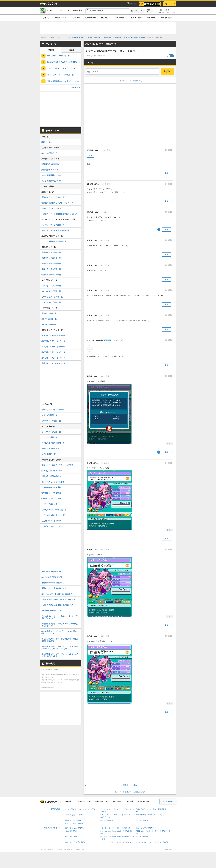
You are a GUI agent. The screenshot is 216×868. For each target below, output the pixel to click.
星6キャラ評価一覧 (49, 319)
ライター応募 (168, 802)
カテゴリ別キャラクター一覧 (53, 410)
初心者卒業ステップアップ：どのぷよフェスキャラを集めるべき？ (60, 655)
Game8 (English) (143, 801)
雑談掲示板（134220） (51, 164)
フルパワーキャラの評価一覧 (53, 225)
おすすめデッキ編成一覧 (51, 421)
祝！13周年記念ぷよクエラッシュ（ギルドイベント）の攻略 (64, 81)
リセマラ (76, 18)
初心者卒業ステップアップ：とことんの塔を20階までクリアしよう (60, 632)
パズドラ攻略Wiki (107, 820)
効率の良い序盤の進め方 (51, 476)
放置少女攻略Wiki (71, 837)
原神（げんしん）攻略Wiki (74, 828)
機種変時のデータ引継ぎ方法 (53, 583)
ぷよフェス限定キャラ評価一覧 (54, 241)
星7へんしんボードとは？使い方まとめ (57, 594)
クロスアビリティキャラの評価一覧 (56, 230)
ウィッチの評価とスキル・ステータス (62, 68)
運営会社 (130, 801)
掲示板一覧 (151, 18)
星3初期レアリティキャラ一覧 (53, 347)
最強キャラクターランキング (58, 56)
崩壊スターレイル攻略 (73, 820)
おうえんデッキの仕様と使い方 (54, 510)
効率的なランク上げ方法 (51, 499)
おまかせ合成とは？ (49, 504)
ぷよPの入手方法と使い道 (52, 577)
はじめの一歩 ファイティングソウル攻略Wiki (153, 842)
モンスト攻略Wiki (143, 820)
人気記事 (51, 50)
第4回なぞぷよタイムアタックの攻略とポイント (64, 62)
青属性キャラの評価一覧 (51, 258)
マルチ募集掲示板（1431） (52, 181)
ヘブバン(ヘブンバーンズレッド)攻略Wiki (115, 828)
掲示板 (71, 50)
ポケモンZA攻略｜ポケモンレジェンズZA (80, 809)
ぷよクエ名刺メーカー (50, 153)
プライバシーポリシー (83, 801)
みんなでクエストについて (52, 521)
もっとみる (76, 88)
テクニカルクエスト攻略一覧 (53, 443)
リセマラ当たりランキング (52, 208)
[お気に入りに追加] (137, 11)
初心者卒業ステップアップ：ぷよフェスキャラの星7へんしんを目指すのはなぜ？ (60, 648)
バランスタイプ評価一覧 (51, 302)
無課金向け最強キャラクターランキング (57, 203)
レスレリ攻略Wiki (71, 831)
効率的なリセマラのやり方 (52, 471)
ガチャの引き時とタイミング (53, 515)
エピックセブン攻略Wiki (145, 828)
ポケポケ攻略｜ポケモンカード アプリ (150, 815)
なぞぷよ (46, 18)
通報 (170, 150)
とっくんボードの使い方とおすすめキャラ (58, 599)
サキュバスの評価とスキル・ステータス (110, 51)
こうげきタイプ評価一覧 (51, 286)
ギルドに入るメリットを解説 (53, 482)
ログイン (170, 4)
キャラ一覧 (119, 18)
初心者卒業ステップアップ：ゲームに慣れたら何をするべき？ (60, 625)
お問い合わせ (118, 801)
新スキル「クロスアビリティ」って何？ (57, 465)
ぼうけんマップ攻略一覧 (51, 432)
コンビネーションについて (52, 526)
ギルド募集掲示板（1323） (52, 175)
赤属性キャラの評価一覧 (51, 252)
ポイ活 (131, 4)
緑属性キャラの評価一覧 (51, 264)
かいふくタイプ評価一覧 (51, 291)
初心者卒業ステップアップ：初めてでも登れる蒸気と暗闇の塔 (60, 640)
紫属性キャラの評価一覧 (51, 275)
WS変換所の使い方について (53, 611)
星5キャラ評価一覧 (49, 325)
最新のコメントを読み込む (130, 81)
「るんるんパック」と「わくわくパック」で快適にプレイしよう (60, 617)
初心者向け (105, 18)
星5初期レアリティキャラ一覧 (53, 358)
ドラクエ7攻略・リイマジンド (76, 815)
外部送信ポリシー (102, 801)
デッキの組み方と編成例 (51, 487)
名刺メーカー (90, 18)
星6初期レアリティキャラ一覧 (53, 363)
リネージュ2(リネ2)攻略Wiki (75, 842)
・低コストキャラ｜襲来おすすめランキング (59, 214)
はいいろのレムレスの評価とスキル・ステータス (64, 75)
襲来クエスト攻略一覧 (50, 449)
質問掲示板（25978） (50, 170)
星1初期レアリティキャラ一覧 (53, 336)
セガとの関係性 (167, 18)
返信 (167, 173)
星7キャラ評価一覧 (49, 313)
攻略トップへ (47, 142)
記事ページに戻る (130, 785)
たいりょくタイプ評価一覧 (52, 297)
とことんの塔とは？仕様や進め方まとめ (57, 605)
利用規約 (68, 801)
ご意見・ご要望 (135, 18)
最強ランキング (61, 18)
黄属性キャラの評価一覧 (51, 269)
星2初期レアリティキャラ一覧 (53, 341)
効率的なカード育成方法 (51, 493)
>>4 (90, 346)
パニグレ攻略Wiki (143, 837)
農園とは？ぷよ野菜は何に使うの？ (56, 588)
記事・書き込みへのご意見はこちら (130, 792)
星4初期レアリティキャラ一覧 (53, 352)
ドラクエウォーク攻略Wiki (74, 823)
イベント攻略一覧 (48, 454)
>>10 (90, 156)
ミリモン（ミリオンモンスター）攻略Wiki (116, 842)
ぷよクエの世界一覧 (49, 437)
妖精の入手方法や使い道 (51, 572)
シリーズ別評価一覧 (49, 415)
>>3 (90, 351)
